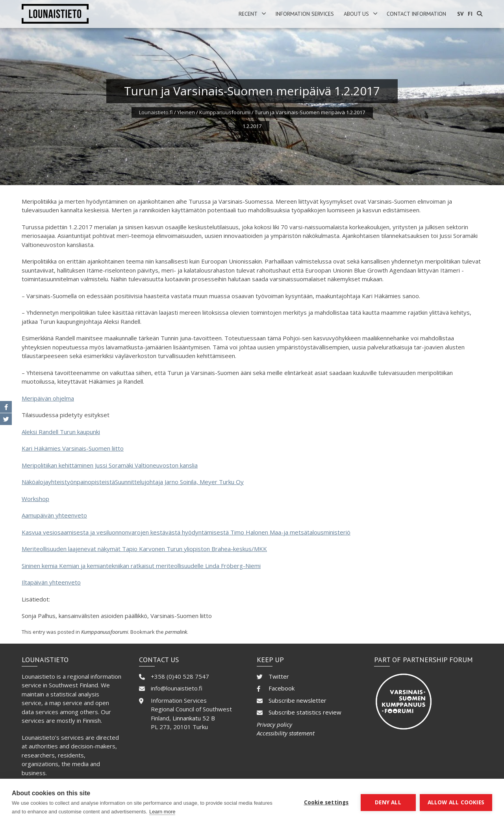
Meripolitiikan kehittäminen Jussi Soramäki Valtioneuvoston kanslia (110, 465)
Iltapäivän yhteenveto (51, 582)
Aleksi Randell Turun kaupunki (61, 432)
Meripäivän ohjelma (48, 398)
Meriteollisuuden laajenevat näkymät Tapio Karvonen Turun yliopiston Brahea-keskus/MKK (144, 549)
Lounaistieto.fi (156, 112)
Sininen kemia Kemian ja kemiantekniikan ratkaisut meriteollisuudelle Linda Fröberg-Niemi (141, 566)
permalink (176, 632)
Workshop (35, 499)
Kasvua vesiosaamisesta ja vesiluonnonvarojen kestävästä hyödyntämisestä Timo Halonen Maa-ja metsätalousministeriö (186, 532)
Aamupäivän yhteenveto (54, 515)
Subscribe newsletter (297, 700)
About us (356, 14)
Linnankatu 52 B (194, 718)
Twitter (279, 676)
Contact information (416, 14)
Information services (305, 14)
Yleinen (186, 112)
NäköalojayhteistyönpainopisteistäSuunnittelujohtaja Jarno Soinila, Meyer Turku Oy (133, 482)
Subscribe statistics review (305, 712)
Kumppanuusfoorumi (225, 112)
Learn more (162, 812)
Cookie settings (326, 802)
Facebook (282, 688)
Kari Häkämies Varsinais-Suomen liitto (73, 448)
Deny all (388, 802)
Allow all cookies (456, 802)
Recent (248, 14)
